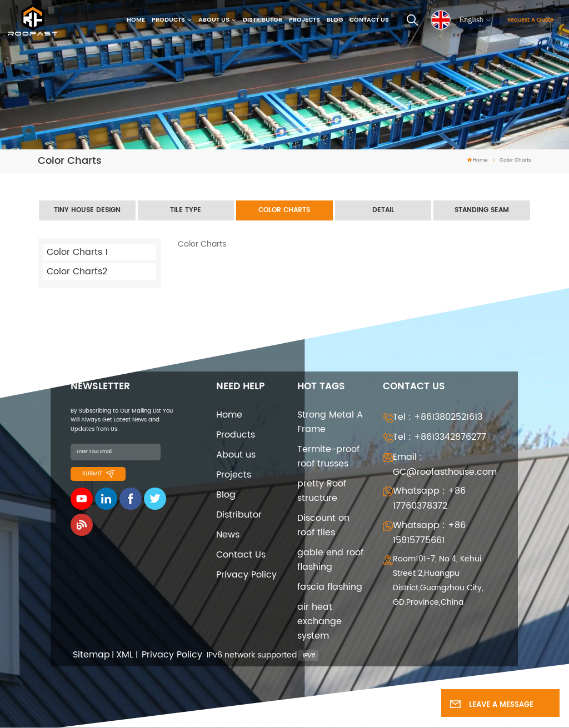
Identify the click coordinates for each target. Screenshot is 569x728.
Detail (383, 210)
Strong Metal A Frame (330, 422)
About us (214, 20)
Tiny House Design (87, 210)
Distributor (263, 20)
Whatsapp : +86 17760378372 (429, 498)
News (228, 535)
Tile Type (186, 210)
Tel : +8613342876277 (440, 437)
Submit (98, 474)
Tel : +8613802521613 (438, 417)
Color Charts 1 (77, 252)
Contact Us (369, 20)
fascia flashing (330, 587)
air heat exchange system (320, 621)
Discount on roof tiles (323, 525)
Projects (305, 20)
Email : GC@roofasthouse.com (445, 465)
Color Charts (284, 210)
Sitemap (91, 655)
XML (125, 655)
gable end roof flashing (330, 560)
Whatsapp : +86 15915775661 (429, 533)
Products (168, 20)
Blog (335, 20)
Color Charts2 (77, 272)
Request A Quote (530, 20)
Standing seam (482, 210)
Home (136, 20)
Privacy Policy (246, 575)
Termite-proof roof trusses (328, 456)
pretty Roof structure (322, 491)
